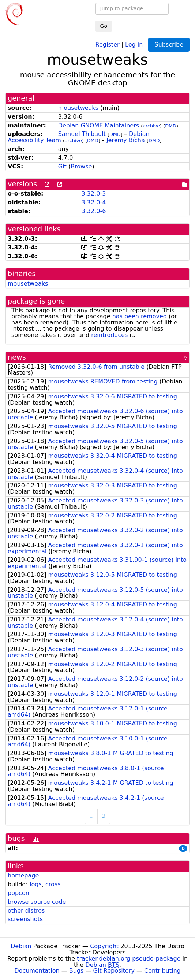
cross (53, 884)
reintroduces (109, 335)
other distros (26, 911)
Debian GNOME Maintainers (99, 125)
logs (36, 884)
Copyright (104, 946)
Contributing (162, 971)
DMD (171, 126)
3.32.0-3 (93, 194)
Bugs (76, 971)
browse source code (37, 902)
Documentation (37, 971)
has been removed (140, 316)
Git (62, 166)
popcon (18, 893)
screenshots (25, 919)
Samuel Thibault (82, 134)
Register (108, 44)
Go (104, 26)
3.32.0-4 (93, 202)
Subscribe (169, 44)
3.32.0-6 (93, 211)
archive (151, 126)
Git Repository (114, 971)
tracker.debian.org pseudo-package (129, 959)
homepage (23, 875)
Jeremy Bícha (126, 140)
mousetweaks (78, 108)
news (17, 357)
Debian (21, 946)
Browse (81, 166)
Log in (134, 44)
